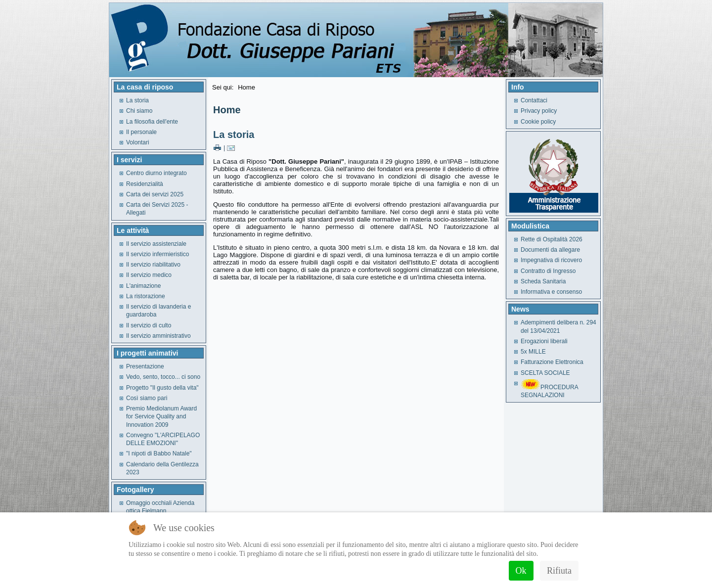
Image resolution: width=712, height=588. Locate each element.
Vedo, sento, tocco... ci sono (163, 377)
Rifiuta (559, 571)
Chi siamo (139, 111)
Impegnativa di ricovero (551, 260)
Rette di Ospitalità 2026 (552, 239)
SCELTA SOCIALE (545, 373)
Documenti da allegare (550, 250)
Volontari (138, 142)
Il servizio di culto (149, 325)
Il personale (141, 132)
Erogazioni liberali (544, 341)
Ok (521, 571)
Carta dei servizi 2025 (155, 194)
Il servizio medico (149, 275)
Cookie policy (538, 122)
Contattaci (534, 100)
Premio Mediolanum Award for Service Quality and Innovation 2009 (161, 417)
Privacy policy (539, 111)
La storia (137, 100)
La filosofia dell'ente (152, 122)
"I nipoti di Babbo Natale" (159, 453)
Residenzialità (145, 184)
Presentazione (145, 366)
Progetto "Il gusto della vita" (162, 388)
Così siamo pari (147, 398)
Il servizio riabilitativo (153, 265)
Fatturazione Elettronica (552, 362)
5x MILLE (533, 352)
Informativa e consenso (551, 292)
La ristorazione (146, 296)
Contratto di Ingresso (548, 271)
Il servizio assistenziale (156, 244)
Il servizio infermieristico (157, 254)
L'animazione (143, 286)
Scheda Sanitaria (543, 281)
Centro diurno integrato (156, 173)
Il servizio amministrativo (158, 336)
